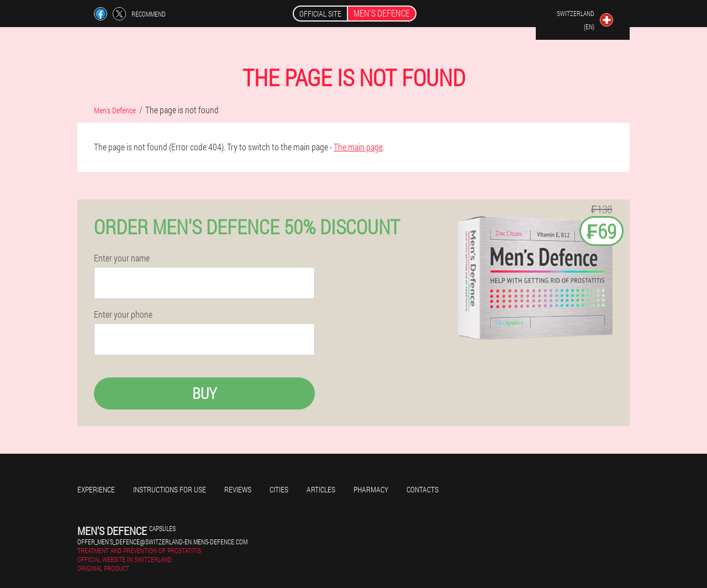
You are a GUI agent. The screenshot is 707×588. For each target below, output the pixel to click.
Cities (279, 489)
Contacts (423, 489)
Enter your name (122, 258)
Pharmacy (371, 489)
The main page (358, 147)
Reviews (238, 489)
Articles (321, 489)
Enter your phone (123, 314)
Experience (96, 489)
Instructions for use (170, 489)
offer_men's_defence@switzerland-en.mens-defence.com (162, 542)
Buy (204, 393)
